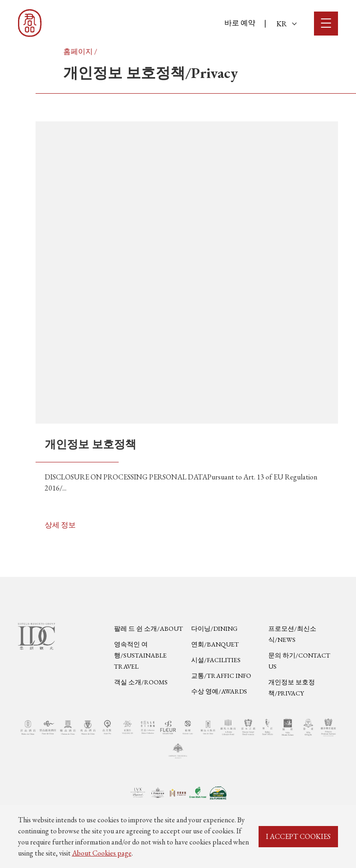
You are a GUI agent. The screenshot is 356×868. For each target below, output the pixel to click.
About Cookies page (102, 853)
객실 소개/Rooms (141, 682)
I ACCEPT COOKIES (298, 836)
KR (287, 24)
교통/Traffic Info (221, 676)
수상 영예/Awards (219, 691)
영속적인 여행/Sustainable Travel (140, 655)
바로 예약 (240, 23)
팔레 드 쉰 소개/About (148, 629)
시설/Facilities (216, 660)
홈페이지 (78, 51)
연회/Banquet (215, 644)
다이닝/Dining (214, 629)
